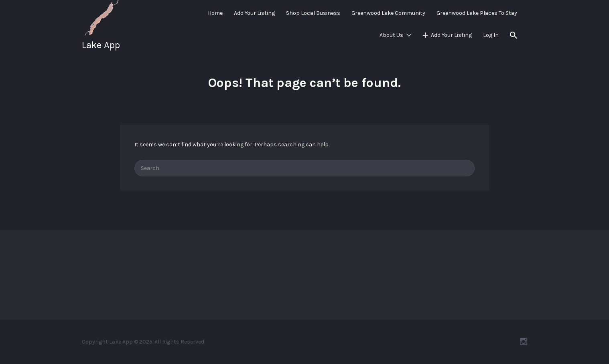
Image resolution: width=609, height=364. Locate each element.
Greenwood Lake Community (388, 13)
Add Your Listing (254, 13)
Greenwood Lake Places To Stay (477, 13)
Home (215, 13)
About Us (391, 35)
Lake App (101, 45)
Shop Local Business (313, 13)
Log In (491, 35)
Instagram (524, 342)
